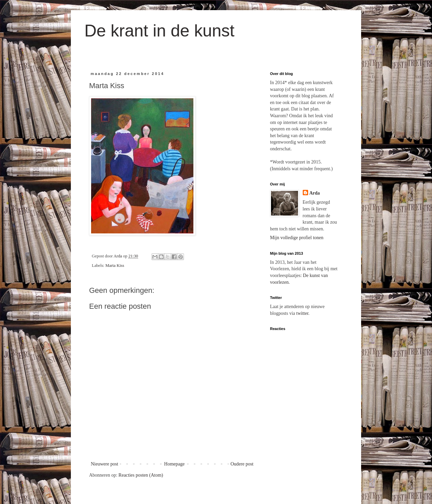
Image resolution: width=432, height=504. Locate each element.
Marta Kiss (115, 266)
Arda (315, 193)
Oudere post (242, 464)
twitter (302, 313)
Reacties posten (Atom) (141, 475)
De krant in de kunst (159, 31)
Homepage (174, 464)
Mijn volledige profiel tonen (297, 238)
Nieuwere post (104, 464)
